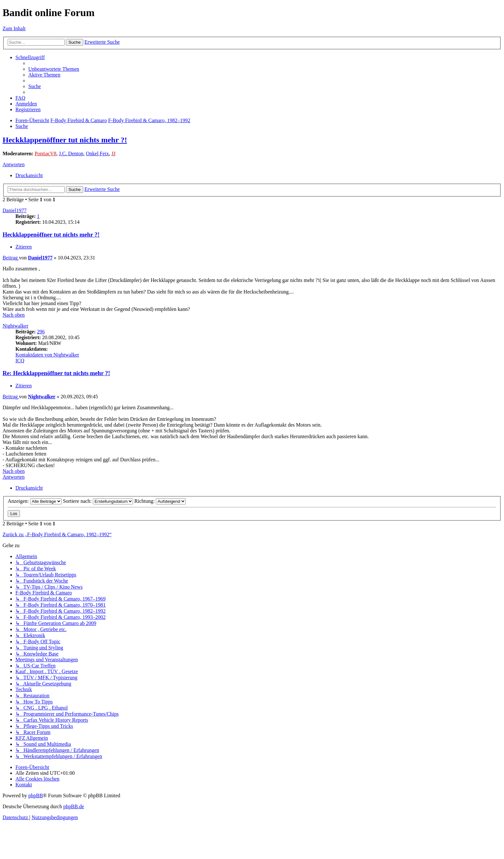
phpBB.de (74, 806)
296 (41, 332)
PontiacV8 (46, 154)
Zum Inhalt (14, 28)
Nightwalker (15, 326)
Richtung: (160, 501)
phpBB (36, 796)
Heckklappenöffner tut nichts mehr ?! (65, 140)
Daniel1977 (15, 210)
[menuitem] (54, 69)
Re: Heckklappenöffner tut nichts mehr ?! (56, 373)
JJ (113, 154)
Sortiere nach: (98, 501)
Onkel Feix (97, 154)
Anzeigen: (35, 501)
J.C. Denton (71, 154)
